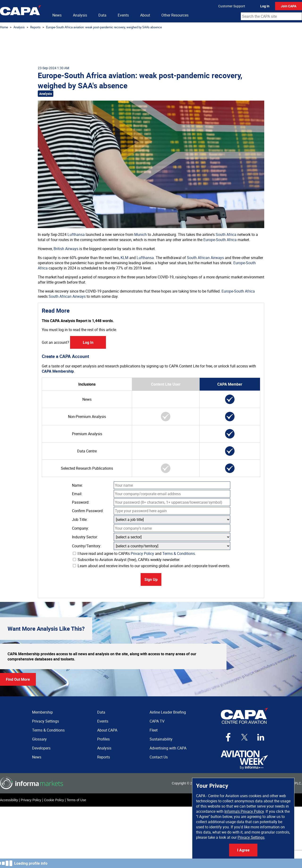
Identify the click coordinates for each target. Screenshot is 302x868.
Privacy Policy (142, 553)
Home (4, 27)
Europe (209, 240)
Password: (81, 502)
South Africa (226, 234)
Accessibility (9, 800)
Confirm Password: (88, 511)
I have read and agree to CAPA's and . (134, 553)
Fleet (154, 730)
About (145, 15)
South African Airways (205, 258)
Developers (41, 748)
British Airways (66, 249)
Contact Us (159, 757)
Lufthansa (76, 234)
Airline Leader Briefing (168, 712)
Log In (265, 6)
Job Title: (80, 519)
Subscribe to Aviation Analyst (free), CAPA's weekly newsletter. (127, 560)
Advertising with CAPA (168, 748)
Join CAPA (289, 6)
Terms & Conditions (179, 553)
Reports (35, 27)
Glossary (39, 739)
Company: (80, 528)
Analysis (80, 15)
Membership (42, 712)
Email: (77, 494)
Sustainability (161, 739)
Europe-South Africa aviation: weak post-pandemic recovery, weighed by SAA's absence (104, 27)
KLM (124, 258)
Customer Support (232, 6)
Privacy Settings (251, 837)
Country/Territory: (87, 546)
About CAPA (107, 730)
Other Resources (175, 15)
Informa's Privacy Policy (244, 811)
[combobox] (271, 16)
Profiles (103, 739)
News (57, 15)
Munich (141, 234)
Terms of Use (76, 800)
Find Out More (18, 679)
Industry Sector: (85, 537)
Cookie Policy (54, 800)
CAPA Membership (58, 371)
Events (123, 15)
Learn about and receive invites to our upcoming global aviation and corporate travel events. (152, 566)
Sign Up (151, 579)
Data (102, 15)
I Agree (243, 850)
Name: (77, 485)
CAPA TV (157, 721)
